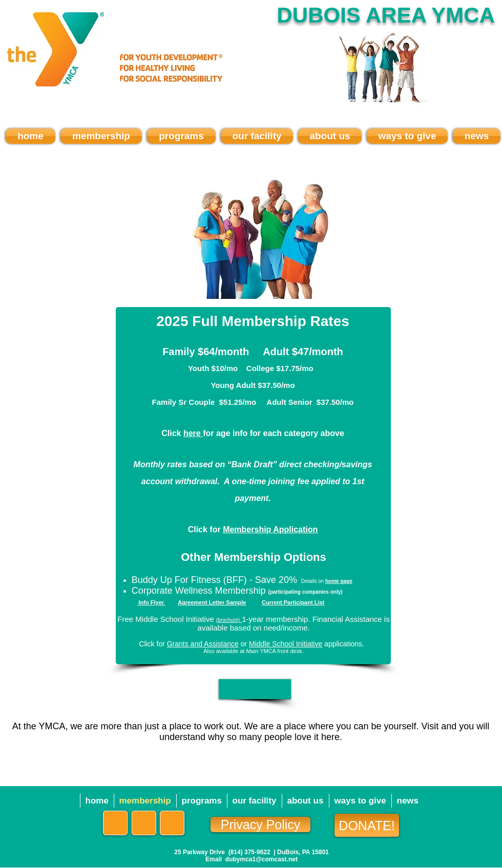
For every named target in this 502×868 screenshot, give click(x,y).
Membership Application (270, 529)
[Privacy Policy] (260, 824)
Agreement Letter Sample (212, 602)
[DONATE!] (367, 825)
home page (339, 581)
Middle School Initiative (286, 644)
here (193, 433)
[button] (255, 689)
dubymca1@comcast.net (262, 859)
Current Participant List (293, 602)
